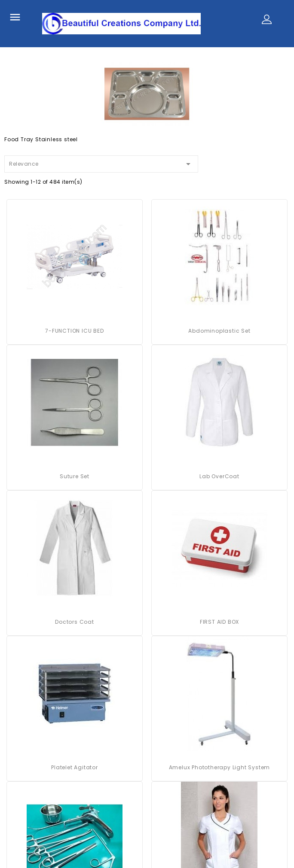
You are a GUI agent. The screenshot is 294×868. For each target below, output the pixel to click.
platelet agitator (75, 767)
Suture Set (75, 476)
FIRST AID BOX (219, 622)
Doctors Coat (75, 622)
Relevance (101, 162)
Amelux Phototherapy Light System (220, 767)
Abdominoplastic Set (219, 331)
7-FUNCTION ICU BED (74, 331)
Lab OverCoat (219, 476)
